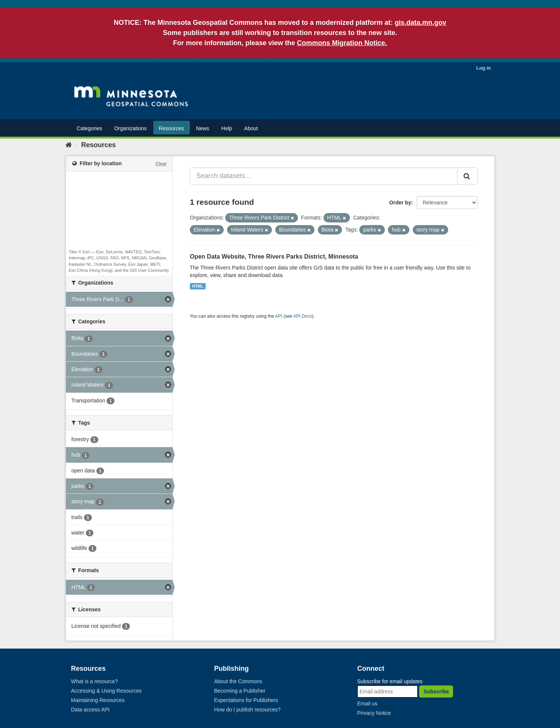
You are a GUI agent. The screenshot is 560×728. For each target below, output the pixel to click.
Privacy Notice (374, 713)
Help (227, 128)
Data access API (91, 710)
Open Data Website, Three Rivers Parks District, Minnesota (274, 257)
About (251, 128)
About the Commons (238, 681)
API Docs (303, 316)
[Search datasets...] (324, 176)
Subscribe (436, 691)
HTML (198, 286)
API (278, 316)
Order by (400, 203)
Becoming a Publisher (240, 691)
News (203, 128)
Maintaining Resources (98, 700)
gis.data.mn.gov (420, 23)
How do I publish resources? (248, 710)
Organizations (130, 128)
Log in (484, 68)
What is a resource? (95, 681)
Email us (368, 704)
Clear (161, 164)
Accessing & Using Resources (107, 691)
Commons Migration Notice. (342, 43)
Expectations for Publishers (246, 700)
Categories (90, 128)
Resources (172, 128)
